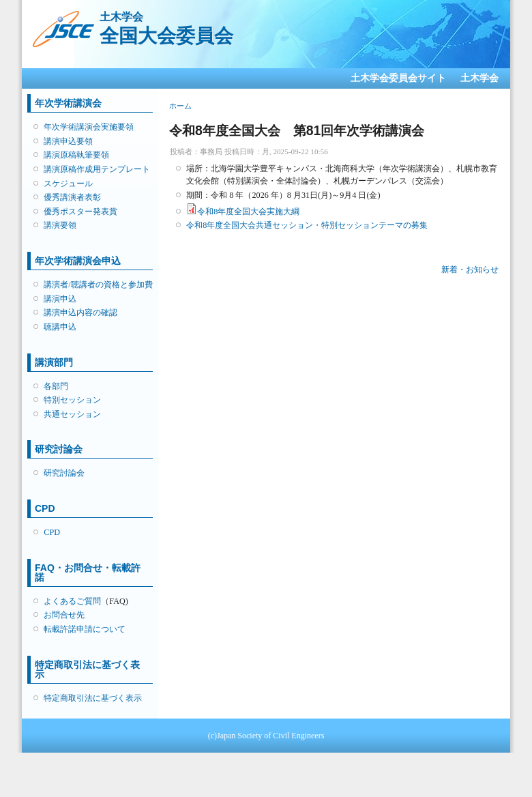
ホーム (180, 106)
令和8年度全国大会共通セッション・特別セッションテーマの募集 (307, 225)
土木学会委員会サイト (398, 78)
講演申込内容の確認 (80, 313)
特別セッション (72, 400)
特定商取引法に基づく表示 (93, 698)
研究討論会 (64, 473)
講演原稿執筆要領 (76, 155)
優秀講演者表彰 (72, 197)
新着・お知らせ (470, 270)
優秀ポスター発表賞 (80, 212)
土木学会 (479, 78)
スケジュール (68, 184)
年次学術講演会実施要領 (89, 127)
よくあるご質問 (72, 601)
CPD (52, 532)
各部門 (56, 386)
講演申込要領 (68, 141)
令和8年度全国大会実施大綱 (248, 212)
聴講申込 (60, 327)
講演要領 (60, 225)
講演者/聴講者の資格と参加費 (98, 285)
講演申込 (60, 299)
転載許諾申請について (85, 629)
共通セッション (72, 414)
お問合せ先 (64, 615)
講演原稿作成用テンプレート (97, 169)
